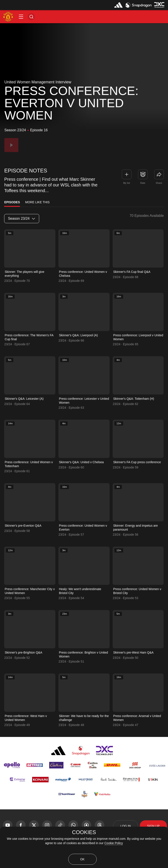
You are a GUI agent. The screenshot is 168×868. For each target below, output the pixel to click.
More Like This (37, 202)
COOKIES (84, 832)
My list (127, 183)
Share (159, 183)
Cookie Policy (114, 843)
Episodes (12, 202)
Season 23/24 (21, 218)
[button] (21, 17)
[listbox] (22, 219)
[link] (159, 174)
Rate (143, 183)
